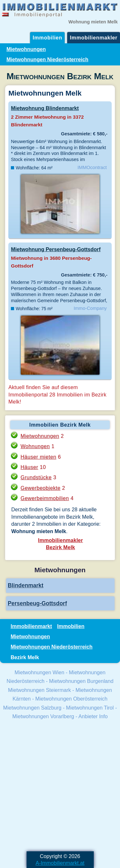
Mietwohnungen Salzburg (32, 708)
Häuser (29, 467)
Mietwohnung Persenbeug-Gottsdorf (56, 249)
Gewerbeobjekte (40, 488)
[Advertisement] (60, 786)
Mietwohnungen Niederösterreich (47, 59)
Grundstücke (36, 477)
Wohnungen (35, 446)
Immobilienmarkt (31, 626)
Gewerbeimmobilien (45, 498)
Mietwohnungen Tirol (90, 708)
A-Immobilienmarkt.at (60, 863)
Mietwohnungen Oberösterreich (71, 699)
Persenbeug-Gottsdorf (37, 603)
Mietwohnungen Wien (40, 672)
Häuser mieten (38, 457)
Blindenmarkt (25, 585)
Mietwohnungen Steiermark (40, 690)
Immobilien (47, 38)
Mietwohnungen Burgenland (81, 681)
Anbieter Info (93, 716)
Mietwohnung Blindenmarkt (45, 108)
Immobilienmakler (94, 38)
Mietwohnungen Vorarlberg (43, 716)
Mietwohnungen (26, 49)
